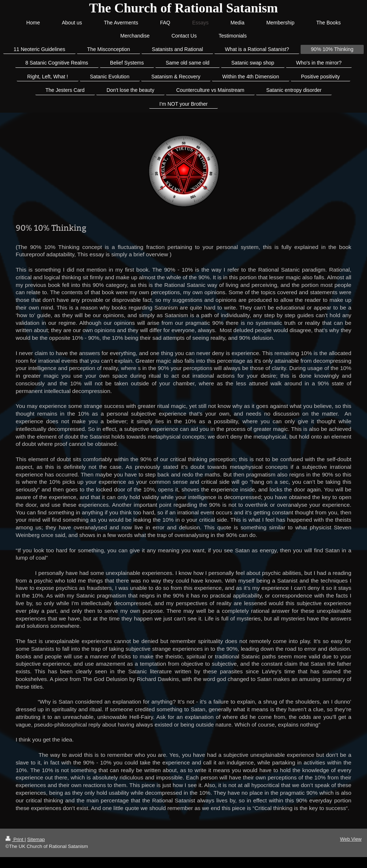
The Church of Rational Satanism (183, 8)
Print (15, 839)
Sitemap (36, 839)
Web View (351, 839)
